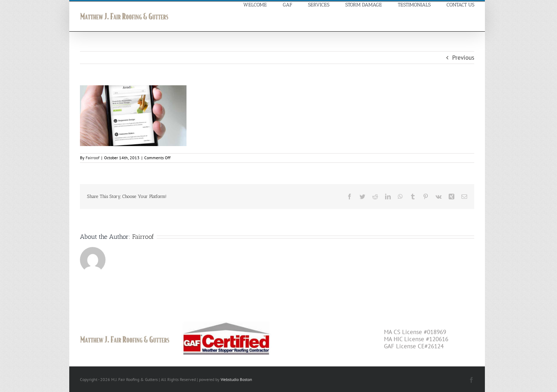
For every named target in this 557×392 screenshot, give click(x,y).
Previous (463, 58)
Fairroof (93, 158)
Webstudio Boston (236, 379)
